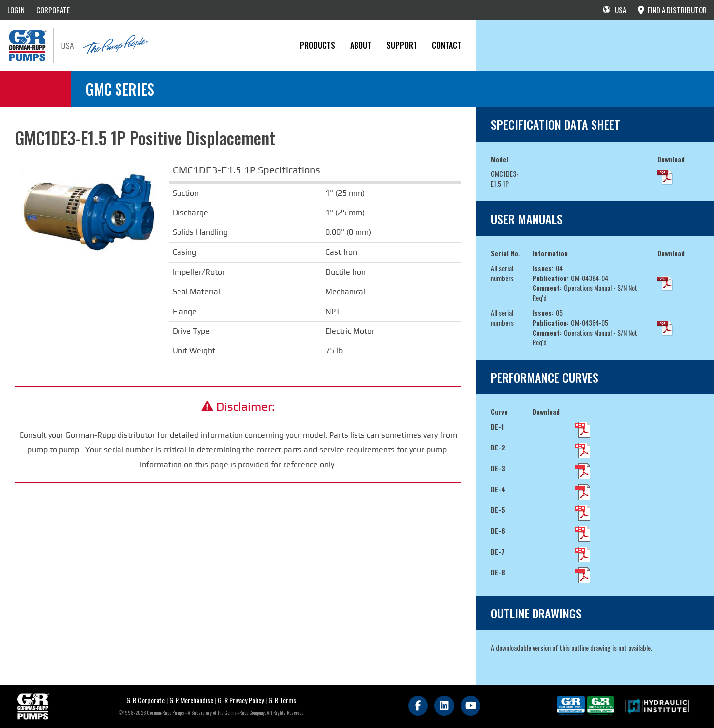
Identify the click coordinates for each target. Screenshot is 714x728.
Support (402, 45)
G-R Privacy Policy (241, 700)
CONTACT (446, 45)
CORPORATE (53, 10)
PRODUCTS (318, 45)
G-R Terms (282, 700)
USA (615, 10)
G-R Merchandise (191, 700)
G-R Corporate (146, 700)
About (361, 45)
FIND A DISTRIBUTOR (672, 10)
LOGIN (16, 10)
